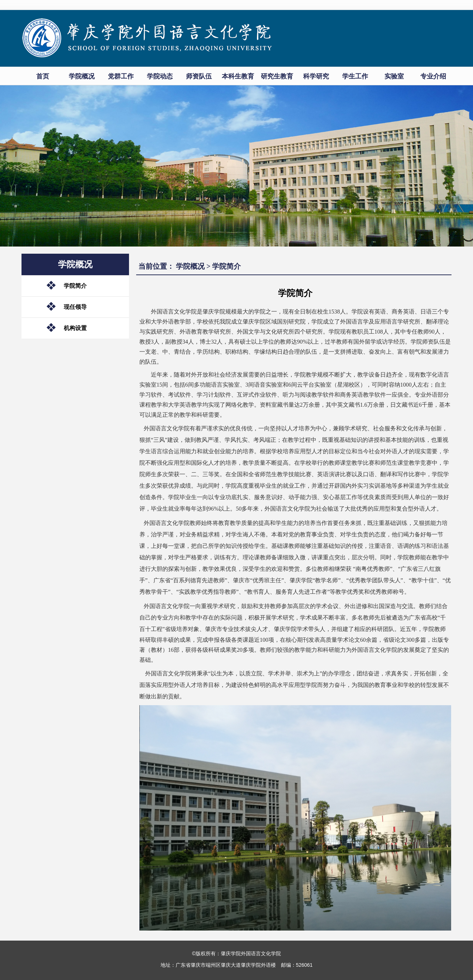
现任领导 (75, 307)
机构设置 (75, 328)
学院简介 (75, 286)
